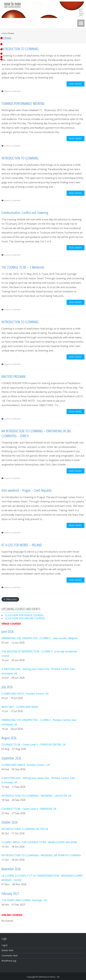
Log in (5, 945)
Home (4, 33)
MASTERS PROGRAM (13, 376)
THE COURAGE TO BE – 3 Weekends (23, 267)
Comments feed (9, 956)
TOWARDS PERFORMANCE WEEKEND (23, 103)
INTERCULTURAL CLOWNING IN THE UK (25, 829)
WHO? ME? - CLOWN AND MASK (20, 707)
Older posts (11, 599)
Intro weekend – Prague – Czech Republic (27, 490)
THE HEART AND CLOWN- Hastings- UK (24, 900)
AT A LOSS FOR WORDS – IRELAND (22, 545)
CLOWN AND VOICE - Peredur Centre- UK (25, 694)
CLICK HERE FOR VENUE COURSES (24, 615)
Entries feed (7, 950)
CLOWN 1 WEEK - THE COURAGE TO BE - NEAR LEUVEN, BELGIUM (39, 842)
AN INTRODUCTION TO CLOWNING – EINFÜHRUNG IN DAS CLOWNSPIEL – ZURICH (36, 433)
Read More (75, 84)
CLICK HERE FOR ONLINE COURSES (25, 618)
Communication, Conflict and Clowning (25, 212)
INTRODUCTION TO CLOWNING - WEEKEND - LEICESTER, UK (36, 796)
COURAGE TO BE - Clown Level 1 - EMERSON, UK (29, 809)
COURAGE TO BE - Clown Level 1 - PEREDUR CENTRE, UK (34, 745)
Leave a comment (12, 91)
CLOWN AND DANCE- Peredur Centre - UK (26, 765)
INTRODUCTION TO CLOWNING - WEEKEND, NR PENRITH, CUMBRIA (41, 855)
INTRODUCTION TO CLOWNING (20, 49)
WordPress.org (9, 961)
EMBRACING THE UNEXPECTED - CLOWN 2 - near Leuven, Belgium (40, 638)
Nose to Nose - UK (51, 977)
